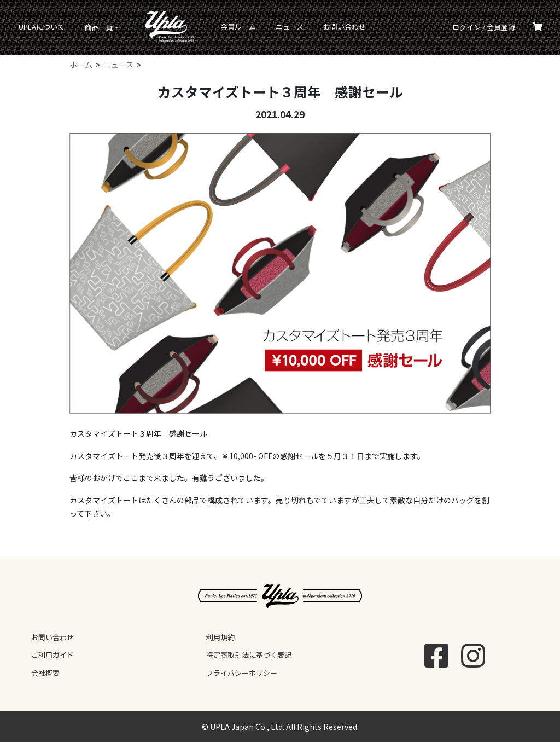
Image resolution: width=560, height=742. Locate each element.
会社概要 (45, 673)
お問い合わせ (345, 27)
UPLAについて (42, 27)
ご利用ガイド (52, 655)
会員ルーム (238, 27)
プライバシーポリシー (242, 673)
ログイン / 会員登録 (484, 27)
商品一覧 (99, 27)
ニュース (290, 27)
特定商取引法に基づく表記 (249, 655)
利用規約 (220, 637)
